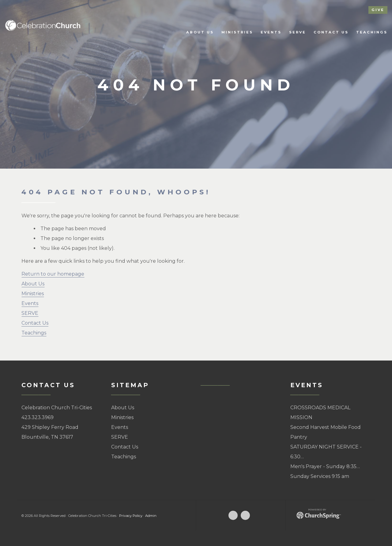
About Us (33, 284)
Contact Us (35, 323)
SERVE (30, 313)
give (378, 10)
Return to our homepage (53, 274)
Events (30, 303)
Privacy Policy (131, 516)
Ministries (33, 294)
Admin (151, 516)
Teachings (34, 333)
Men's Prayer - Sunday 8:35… (325, 466)
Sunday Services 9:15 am (320, 476)
